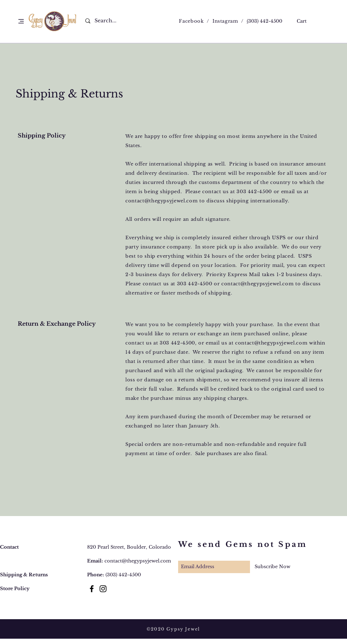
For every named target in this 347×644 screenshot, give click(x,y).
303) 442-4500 (265, 21)
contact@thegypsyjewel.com (161, 201)
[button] (21, 21)
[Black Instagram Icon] (103, 589)
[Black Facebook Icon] (92, 589)
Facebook (191, 21)
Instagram (225, 21)
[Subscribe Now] (272, 567)
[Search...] (110, 21)
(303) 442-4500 (123, 575)
